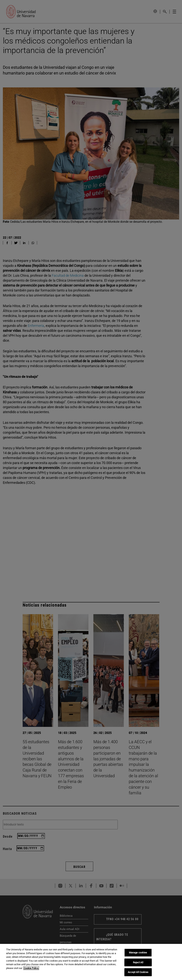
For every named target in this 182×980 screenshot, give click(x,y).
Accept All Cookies (138, 972)
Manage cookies (138, 953)
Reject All (138, 962)
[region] (91, 962)
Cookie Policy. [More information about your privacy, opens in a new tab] (31, 968)
